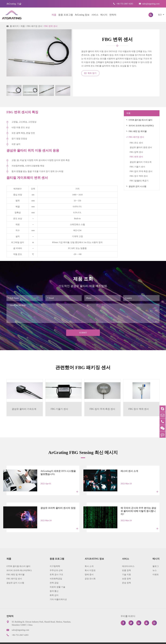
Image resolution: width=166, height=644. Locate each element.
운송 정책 (126, 577)
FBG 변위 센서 (51, 26)
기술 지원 (126, 568)
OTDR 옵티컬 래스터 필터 (141, 120)
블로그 (156, 560)
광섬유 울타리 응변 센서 (141, 147)
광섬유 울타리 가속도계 (141, 162)
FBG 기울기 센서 (137, 167)
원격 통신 (54, 585)
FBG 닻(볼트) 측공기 (139, 181)
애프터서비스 (128, 560)
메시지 (104, 15)
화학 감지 (54, 589)
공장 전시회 (90, 572)
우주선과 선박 (56, 564)
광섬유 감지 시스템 (137, 186)
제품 (54, 15)
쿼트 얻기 (90, 73)
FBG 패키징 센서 (34, 26)
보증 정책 (126, 572)
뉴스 (155, 564)
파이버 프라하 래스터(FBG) (141, 126)
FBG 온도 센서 (136, 143)
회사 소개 (89, 560)
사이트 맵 (116, 640)
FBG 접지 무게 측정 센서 (141, 171)
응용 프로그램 (66, 15)
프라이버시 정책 (133, 640)
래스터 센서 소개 (125, 471)
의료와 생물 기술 (57, 581)
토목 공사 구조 (56, 568)
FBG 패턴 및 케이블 (138, 131)
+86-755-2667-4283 (123, 4)
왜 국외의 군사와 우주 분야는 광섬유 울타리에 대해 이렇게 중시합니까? (136, 506)
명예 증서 (89, 568)
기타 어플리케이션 (58, 593)
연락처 (113, 15)
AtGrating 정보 (82, 15)
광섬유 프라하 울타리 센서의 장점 (53, 505)
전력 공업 (54, 577)
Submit (83, 333)
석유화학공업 (56, 572)
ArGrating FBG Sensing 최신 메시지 (83, 452)
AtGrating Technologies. (29, 640)
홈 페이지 (14, 26)
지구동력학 (55, 560)
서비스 (95, 15)
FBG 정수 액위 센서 (139, 176)
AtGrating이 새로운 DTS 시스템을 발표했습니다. (56, 472)
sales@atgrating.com (149, 4)
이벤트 (156, 568)
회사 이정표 (90, 564)
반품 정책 (126, 564)
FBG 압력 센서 (136, 152)
